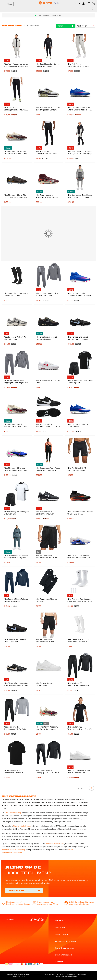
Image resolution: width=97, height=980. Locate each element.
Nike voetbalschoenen (23, 826)
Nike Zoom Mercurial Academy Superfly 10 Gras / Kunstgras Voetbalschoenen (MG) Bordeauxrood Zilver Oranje (48, 196)
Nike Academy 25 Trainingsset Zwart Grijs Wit (80, 382)
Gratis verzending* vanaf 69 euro (50, 15)
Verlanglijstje (89, 4)
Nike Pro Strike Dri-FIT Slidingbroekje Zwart (77, 469)
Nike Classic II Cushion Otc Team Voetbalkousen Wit (78, 641)
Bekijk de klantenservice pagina (20, 904)
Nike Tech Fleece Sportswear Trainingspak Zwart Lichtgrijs (80, 152)
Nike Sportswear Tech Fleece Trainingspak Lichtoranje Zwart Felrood (48, 469)
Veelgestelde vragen (65, 941)
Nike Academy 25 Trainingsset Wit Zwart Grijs (17, 513)
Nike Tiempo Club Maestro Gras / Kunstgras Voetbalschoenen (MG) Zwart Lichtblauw (17, 641)
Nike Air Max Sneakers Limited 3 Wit (45, 684)
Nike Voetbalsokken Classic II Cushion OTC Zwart (16, 294)
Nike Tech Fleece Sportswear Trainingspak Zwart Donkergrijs (48, 65)
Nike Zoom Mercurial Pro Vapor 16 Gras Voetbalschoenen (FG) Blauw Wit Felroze (80, 425)
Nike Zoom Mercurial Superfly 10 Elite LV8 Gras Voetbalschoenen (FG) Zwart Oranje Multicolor (80, 513)
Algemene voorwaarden (76, 974)
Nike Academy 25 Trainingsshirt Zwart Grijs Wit (80, 728)
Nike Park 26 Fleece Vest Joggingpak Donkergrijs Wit (16, 382)
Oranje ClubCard (63, 955)
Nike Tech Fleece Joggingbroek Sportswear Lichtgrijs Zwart (78, 65)
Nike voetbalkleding (13, 813)
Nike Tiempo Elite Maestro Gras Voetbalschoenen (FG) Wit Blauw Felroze (79, 557)
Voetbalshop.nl (19, 976)
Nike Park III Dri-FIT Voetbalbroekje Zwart (45, 641)
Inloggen (83, 4)
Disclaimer (50, 974)
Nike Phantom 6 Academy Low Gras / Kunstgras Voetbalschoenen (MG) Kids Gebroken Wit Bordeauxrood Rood (48, 728)
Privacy (60, 974)
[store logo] (48, 3)
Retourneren (61, 934)
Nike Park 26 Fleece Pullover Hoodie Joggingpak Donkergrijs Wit (48, 294)
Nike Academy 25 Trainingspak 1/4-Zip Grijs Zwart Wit (15, 728)
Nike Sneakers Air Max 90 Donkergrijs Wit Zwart (46, 513)
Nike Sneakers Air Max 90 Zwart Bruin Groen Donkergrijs (46, 338)
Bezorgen (60, 927)
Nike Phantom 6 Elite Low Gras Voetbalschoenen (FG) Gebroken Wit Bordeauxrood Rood (16, 153)
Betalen (59, 920)
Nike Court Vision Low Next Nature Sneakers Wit (79, 772)
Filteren (65, 26)
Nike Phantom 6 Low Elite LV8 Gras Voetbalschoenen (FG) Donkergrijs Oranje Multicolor (15, 196)
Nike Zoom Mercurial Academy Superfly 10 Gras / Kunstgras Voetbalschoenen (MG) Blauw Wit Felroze (79, 294)
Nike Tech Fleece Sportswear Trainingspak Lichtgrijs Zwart (16, 65)
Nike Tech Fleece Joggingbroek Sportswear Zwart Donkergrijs (15, 109)
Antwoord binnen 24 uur (48, 904)
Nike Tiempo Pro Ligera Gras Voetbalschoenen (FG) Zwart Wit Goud (16, 684)
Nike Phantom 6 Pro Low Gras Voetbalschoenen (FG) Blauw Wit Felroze (16, 469)
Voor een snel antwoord (79, 904)
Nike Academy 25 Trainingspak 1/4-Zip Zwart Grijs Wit (79, 684)
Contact (59, 962)
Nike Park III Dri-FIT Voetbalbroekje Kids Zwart (47, 556)
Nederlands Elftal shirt (55, 844)
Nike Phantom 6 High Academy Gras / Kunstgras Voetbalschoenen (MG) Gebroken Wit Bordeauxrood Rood (16, 425)
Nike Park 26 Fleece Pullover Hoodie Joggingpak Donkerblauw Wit (16, 600)
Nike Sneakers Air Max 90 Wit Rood (48, 382)
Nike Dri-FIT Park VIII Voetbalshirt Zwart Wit (13, 772)
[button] (78, 4)
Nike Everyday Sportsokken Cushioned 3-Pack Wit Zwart (80, 600)
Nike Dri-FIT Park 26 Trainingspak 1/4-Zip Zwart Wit (47, 772)
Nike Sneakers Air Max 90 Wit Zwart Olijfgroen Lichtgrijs (48, 109)
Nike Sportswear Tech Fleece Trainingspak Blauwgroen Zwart (16, 557)
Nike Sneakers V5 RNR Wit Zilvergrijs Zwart (15, 338)
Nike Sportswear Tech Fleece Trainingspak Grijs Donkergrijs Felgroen (80, 196)
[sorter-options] (85, 26)
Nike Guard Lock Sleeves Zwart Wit (46, 600)
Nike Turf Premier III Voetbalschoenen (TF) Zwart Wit (48, 425)
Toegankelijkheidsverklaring (66, 976)
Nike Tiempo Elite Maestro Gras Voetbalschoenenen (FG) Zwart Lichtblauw (80, 338)
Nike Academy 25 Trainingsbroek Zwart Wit (46, 152)
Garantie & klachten (65, 948)
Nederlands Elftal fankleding (14, 850)
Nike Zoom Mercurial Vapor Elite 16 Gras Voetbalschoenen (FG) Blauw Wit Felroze (80, 109)
